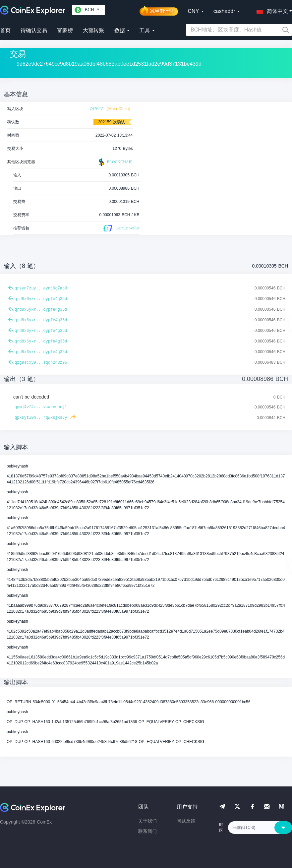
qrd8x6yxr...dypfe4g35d (41, 299)
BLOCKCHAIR (115, 162)
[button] (271, 10)
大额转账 (93, 30)
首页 (5, 30)
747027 (96, 109)
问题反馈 (186, 821)
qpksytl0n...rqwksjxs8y (41, 418)
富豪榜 (65, 30)
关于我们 (147, 821)
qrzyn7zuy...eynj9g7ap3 (41, 288)
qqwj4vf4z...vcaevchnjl (41, 407)
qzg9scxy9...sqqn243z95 (41, 363)
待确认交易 (34, 30)
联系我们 (147, 831)
